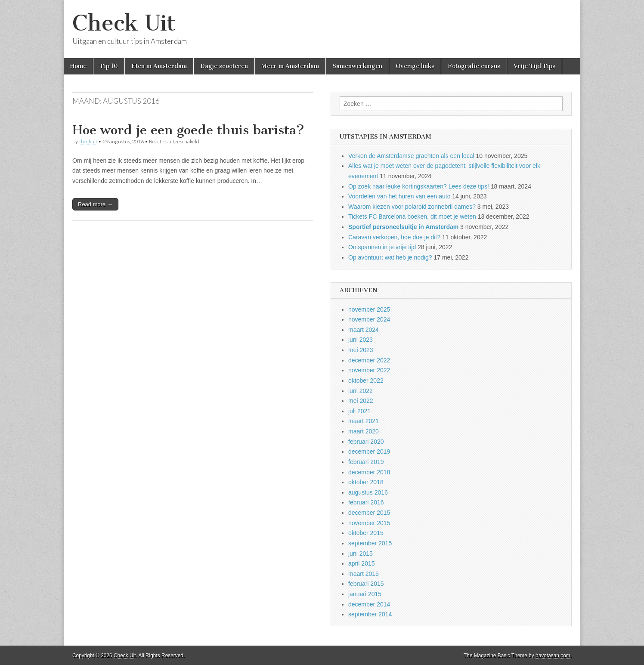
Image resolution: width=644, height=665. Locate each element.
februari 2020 (366, 442)
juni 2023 (361, 340)
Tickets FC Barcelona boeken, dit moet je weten (412, 217)
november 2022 (369, 370)
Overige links (415, 66)
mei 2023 (361, 350)
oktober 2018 (366, 482)
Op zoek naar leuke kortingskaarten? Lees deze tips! (419, 186)
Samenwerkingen (357, 66)
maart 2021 (364, 421)
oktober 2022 (366, 380)
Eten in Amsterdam (159, 66)
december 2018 (369, 472)
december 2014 (369, 604)
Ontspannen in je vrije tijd (382, 247)
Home (78, 66)
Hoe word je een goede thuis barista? (188, 130)
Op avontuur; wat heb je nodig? (390, 257)
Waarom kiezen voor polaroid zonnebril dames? (412, 207)
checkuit (88, 141)
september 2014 (370, 614)
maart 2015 (364, 574)
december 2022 (369, 360)
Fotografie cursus (474, 66)
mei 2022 (361, 401)
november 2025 (369, 309)
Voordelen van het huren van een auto (399, 196)
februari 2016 (366, 502)
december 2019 (369, 452)
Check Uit (124, 23)
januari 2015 (365, 594)
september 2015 (370, 543)
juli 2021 (359, 411)
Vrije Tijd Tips (534, 66)
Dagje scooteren (224, 66)
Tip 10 (109, 66)
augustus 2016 (368, 492)
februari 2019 (366, 462)
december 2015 (369, 513)
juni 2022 (361, 391)
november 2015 (369, 523)
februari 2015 (366, 584)
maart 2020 (364, 431)
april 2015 (362, 563)
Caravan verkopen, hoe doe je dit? (394, 237)
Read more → (95, 204)
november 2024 (369, 319)
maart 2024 (364, 330)
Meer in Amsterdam (290, 66)
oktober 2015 (366, 533)
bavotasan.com (553, 656)
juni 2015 (361, 554)
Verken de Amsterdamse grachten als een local (411, 156)
